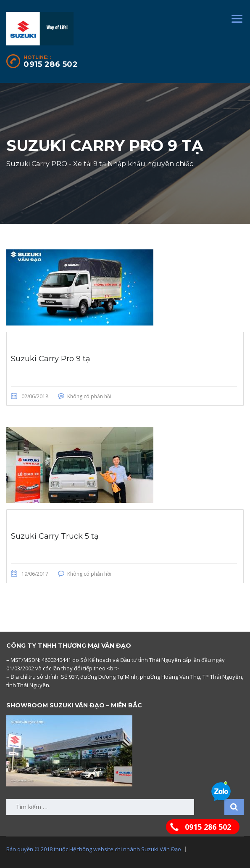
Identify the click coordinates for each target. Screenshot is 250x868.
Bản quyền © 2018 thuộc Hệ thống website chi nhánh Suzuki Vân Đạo (94, 849)
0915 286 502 (51, 64)
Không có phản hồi (89, 396)
